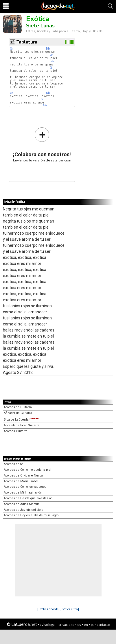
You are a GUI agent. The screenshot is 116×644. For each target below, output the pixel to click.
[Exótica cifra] (69, 609)
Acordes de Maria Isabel (21, 481)
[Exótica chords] (48, 609)
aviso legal (48, 625)
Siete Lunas (40, 26)
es (79, 625)
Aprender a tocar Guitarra (22, 425)
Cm (11, 49)
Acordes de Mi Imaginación (23, 493)
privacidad (66, 625)
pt (92, 625)
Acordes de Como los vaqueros (25, 487)
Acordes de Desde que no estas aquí (30, 498)
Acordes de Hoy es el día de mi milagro (31, 515)
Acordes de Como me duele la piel (27, 470)
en (86, 625)
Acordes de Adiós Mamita (22, 504)
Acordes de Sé (14, 464)
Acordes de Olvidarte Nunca (23, 476)
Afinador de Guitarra (18, 413)
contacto (103, 625)
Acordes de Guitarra (18, 407)
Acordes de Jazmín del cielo (23, 510)
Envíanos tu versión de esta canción (42, 145)
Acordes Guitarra (16, 431)
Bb (48, 49)
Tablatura (27, 42)
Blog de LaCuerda (22, 420)
